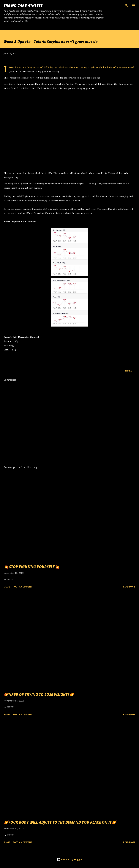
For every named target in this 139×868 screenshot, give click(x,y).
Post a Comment (23, 587)
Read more (129, 587)
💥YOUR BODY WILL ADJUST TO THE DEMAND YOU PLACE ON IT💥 (60, 822)
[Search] (126, 5)
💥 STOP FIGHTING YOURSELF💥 (31, 567)
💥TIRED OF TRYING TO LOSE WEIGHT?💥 (39, 694)
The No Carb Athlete (23, 5)
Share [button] (128, 371)
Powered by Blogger (69, 860)
